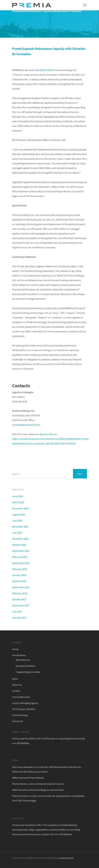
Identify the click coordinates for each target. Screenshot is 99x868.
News (15, 679)
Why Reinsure (23, 660)
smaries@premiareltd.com (26, 425)
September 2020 (21, 551)
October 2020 (19, 545)
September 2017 (21, 605)
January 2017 (19, 618)
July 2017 (17, 611)
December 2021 (20, 527)
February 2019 (20, 569)
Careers (16, 691)
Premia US (18, 721)
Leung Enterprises (65, 858)
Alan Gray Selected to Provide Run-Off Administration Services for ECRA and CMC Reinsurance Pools (47, 769)
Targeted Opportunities (28, 672)
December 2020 (20, 539)
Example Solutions (26, 666)
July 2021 (17, 533)
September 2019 (21, 563)
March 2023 (18, 502)
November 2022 (20, 508)
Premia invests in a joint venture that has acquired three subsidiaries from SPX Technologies (48, 798)
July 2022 (17, 521)
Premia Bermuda (21, 697)
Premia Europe (20, 715)
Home (15, 649)
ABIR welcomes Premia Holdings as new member (38, 790)
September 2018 (21, 587)
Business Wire (47, 434)
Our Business (19, 655)
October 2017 (19, 599)
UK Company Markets (24, 709)
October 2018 (19, 581)
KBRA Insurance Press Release (28, 778)
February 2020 (20, 557)
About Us (17, 685)
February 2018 (20, 593)
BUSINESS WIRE (45, 70)
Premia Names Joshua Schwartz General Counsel (38, 784)
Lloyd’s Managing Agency (25, 703)
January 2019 (19, 575)
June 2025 (18, 496)
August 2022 (19, 514)
